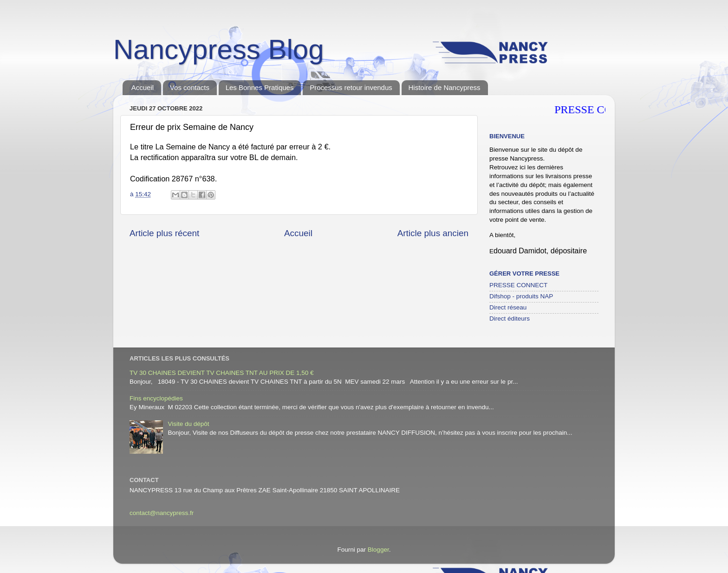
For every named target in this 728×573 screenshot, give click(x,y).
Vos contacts (190, 87)
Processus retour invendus (351, 87)
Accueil (143, 87)
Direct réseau (508, 307)
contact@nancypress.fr (162, 513)
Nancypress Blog (219, 49)
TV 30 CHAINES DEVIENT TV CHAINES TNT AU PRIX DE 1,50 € (222, 373)
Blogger (378, 550)
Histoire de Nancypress (445, 87)
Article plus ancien (433, 233)
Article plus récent (164, 233)
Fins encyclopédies (156, 398)
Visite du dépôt (188, 424)
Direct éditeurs (510, 319)
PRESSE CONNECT (518, 285)
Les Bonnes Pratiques (260, 87)
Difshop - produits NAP (521, 296)
